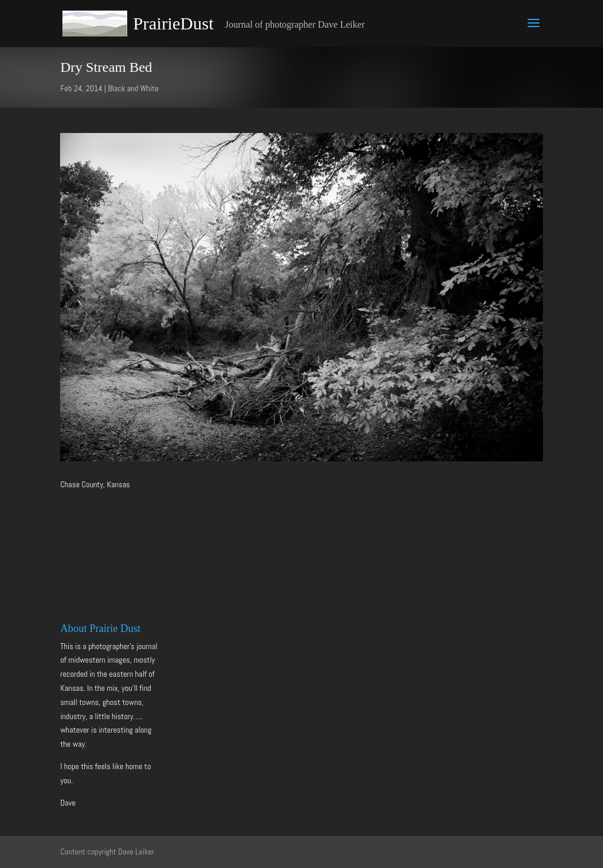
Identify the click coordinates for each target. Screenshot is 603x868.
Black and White (133, 88)
